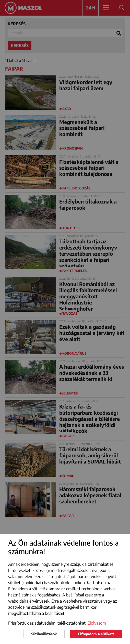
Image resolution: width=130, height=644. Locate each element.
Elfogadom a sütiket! (96, 634)
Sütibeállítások (44, 634)
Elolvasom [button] (97, 623)
